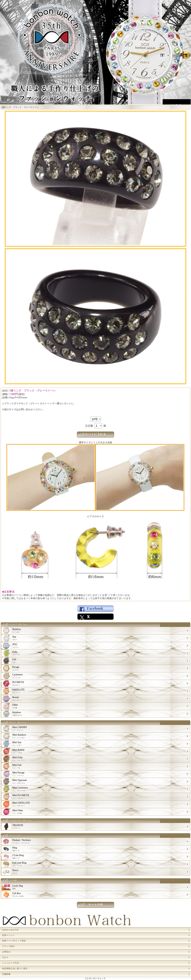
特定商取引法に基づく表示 (15, 969)
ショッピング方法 (10, 963)
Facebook (95, 608)
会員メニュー (8, 935)
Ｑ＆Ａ (5, 957)
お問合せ (6, 952)
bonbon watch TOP (10, 930)
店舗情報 (6, 974)
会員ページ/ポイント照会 (14, 941)
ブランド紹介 (8, 946)
